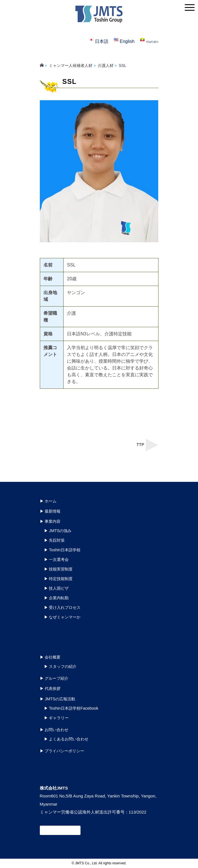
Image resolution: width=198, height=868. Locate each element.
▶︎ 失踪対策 (55, 540)
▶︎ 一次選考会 (56, 559)
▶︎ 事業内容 (50, 521)
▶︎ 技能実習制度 (58, 569)
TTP (140, 445)
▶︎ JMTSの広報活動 (58, 699)
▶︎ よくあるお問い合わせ (66, 739)
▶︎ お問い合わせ (54, 730)
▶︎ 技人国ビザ (56, 588)
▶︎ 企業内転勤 (56, 598)
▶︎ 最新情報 (50, 511)
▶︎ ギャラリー (56, 718)
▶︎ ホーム (48, 501)
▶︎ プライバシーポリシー (62, 751)
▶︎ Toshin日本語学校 (62, 550)
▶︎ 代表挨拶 (50, 688)
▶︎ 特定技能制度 (58, 579)
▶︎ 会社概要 (50, 657)
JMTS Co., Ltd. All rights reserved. (101, 863)
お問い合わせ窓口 (60, 830)
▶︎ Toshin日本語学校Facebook (71, 708)
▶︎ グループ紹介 (54, 678)
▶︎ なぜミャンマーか (62, 617)
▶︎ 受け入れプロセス (62, 607)
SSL (123, 65)
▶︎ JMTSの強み (58, 531)
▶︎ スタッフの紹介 (60, 666)
